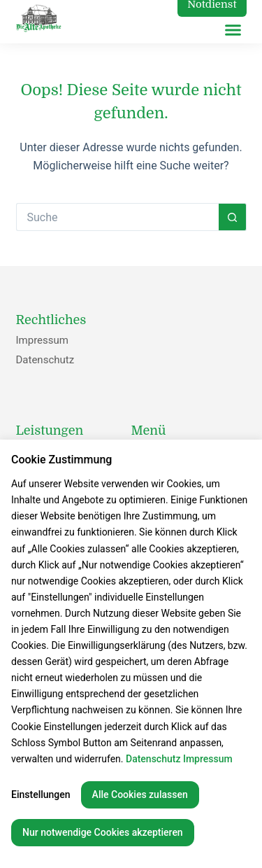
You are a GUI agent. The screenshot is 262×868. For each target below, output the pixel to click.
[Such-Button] (233, 217)
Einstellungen (41, 794)
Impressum (42, 340)
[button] (233, 30)
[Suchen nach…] (117, 217)
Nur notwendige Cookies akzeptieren (103, 832)
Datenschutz (45, 360)
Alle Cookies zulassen (140, 794)
